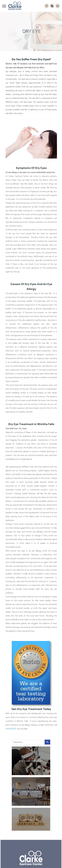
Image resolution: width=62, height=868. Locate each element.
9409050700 (11, 725)
